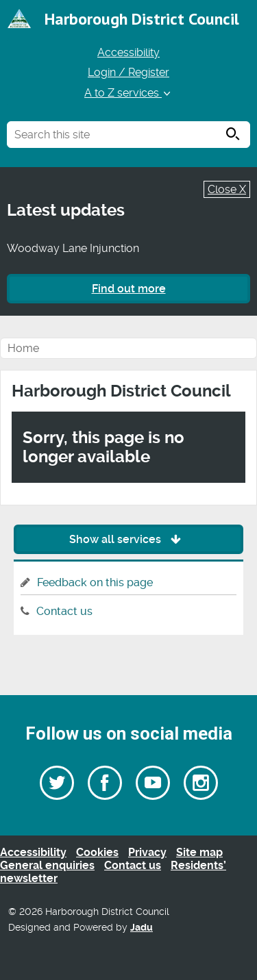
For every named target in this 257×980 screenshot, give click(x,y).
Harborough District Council (142, 19)
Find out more (129, 289)
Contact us (64, 611)
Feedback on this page (95, 582)
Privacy (147, 852)
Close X (227, 189)
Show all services (128, 539)
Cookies (97, 852)
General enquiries (47, 865)
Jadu (142, 928)
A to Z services (128, 93)
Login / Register (128, 72)
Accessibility (128, 52)
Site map (199, 852)
